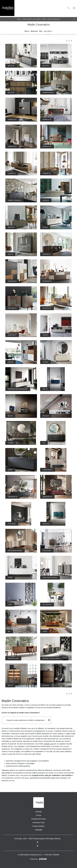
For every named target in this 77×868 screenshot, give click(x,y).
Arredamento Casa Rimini (31, 19)
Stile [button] (41, 31)
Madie (44, 19)
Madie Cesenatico (54, 19)
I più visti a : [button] (48, 31)
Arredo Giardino (38, 826)
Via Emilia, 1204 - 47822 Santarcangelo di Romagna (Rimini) (37, 839)
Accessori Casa (38, 823)
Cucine (39, 815)
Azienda (39, 812)
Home (19, 19)
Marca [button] (27, 31)
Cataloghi (39, 830)
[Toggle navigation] (74, 8)
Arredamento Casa (38, 819)
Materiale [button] (34, 31)
